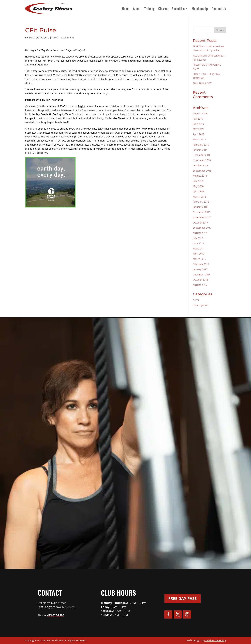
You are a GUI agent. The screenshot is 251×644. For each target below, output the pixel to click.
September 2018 (202, 171)
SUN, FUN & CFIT (202, 83)
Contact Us (219, 8)
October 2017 (200, 223)
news (55, 38)
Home (126, 8)
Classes (163, 8)
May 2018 (198, 186)
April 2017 (199, 254)
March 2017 (200, 259)
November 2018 (202, 160)
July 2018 (198, 181)
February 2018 (201, 202)
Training (149, 8)
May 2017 (198, 249)
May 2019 (198, 129)
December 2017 (202, 212)
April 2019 (199, 134)
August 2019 (200, 113)
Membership (200, 8)
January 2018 (200, 207)
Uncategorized (201, 305)
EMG (31, 38)
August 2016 (200, 285)
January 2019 (200, 150)
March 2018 (200, 197)
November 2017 (202, 217)
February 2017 (201, 264)
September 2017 (202, 228)
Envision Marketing (215, 640)
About (137, 8)
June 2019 (198, 124)
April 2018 (199, 191)
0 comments (67, 38)
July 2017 (198, 238)
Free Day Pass (182, 598)
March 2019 (200, 139)
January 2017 (200, 269)
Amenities (178, 8)
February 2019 (201, 145)
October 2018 (200, 165)
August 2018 (200, 176)
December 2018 (202, 155)
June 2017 (198, 243)
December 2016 (202, 275)
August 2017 (200, 233)
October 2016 (200, 280)
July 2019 (198, 119)
